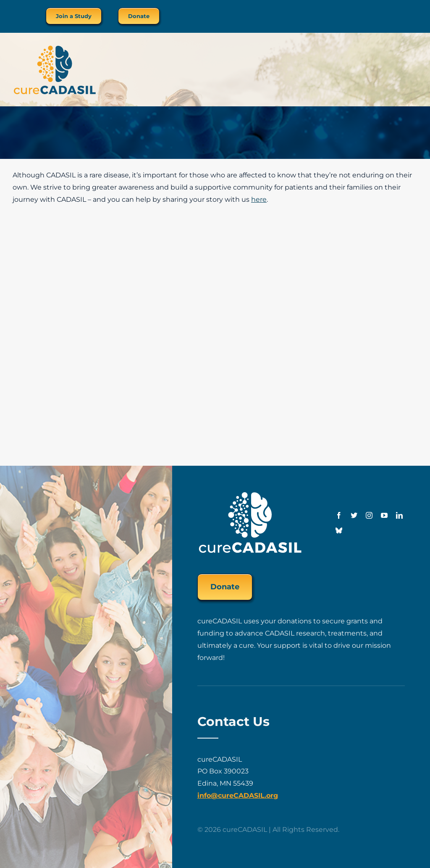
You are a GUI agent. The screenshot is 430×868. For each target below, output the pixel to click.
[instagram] (369, 515)
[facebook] (339, 515)
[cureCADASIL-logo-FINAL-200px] (55, 48)
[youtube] (384, 515)
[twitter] (354, 515)
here (259, 199)
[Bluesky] (339, 530)
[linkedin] (399, 515)
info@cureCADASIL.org (238, 795)
